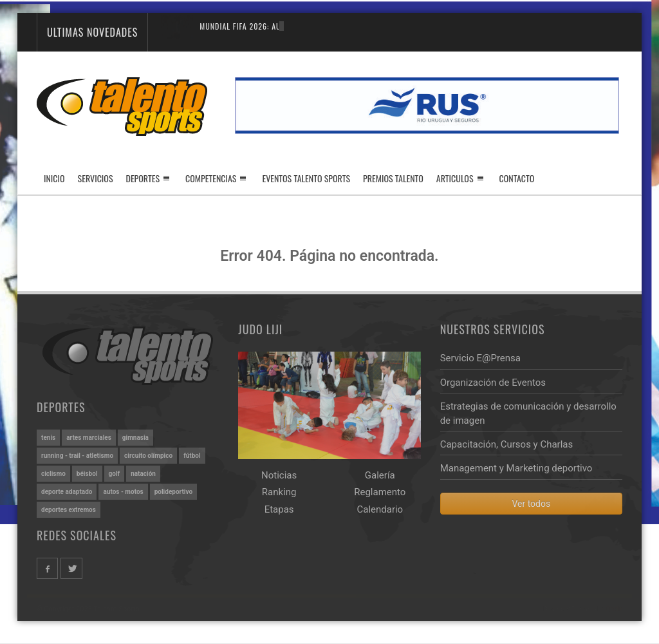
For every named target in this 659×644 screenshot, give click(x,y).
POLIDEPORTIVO (173, 492)
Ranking (279, 492)
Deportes (143, 178)
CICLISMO (53, 474)
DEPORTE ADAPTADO (67, 492)
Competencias (211, 178)
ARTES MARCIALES (89, 438)
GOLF (115, 474)
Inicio (54, 178)
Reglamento (380, 492)
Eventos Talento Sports (306, 178)
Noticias (279, 475)
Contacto (517, 178)
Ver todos (531, 504)
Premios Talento (393, 178)
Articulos (455, 178)
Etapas (279, 509)
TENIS (48, 438)
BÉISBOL (87, 474)
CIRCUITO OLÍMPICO (148, 456)
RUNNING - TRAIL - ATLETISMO (77, 456)
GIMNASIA (135, 438)
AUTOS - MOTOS (123, 492)
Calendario (380, 509)
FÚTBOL (192, 456)
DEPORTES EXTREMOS (69, 510)
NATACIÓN (143, 474)
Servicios (96, 178)
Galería (380, 475)
